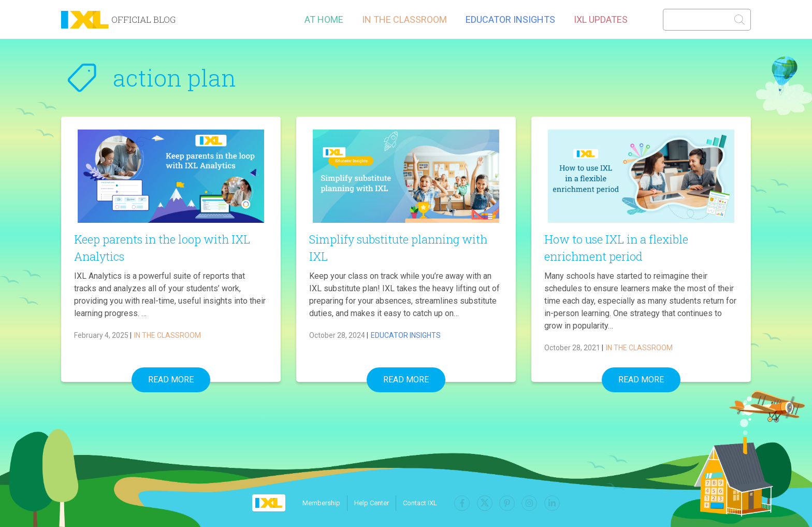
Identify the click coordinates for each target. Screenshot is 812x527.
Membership (327, 503)
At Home (324, 19)
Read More (171, 380)
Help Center (377, 503)
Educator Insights (510, 19)
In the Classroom (404, 19)
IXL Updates (601, 19)
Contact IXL (426, 503)
